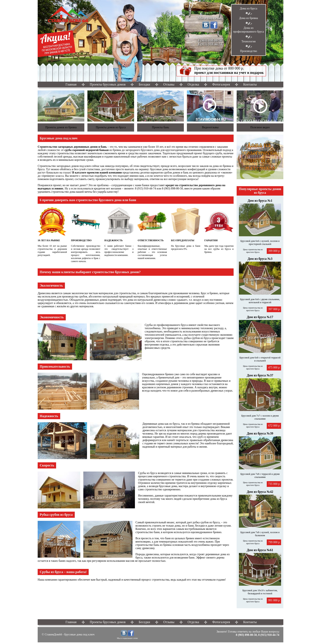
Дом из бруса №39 (260, 433)
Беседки (144, 84)
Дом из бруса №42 (260, 492)
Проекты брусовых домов (108, 84)
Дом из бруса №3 (260, 259)
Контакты (250, 84)
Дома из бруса (249, 8)
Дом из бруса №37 (260, 375)
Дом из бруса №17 (260, 317)
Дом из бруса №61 (260, 550)
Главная (71, 84)
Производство (248, 51)
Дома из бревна (249, 18)
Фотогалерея (221, 84)
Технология (248, 41)
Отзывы (169, 84)
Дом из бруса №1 (260, 201)
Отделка (193, 84)
